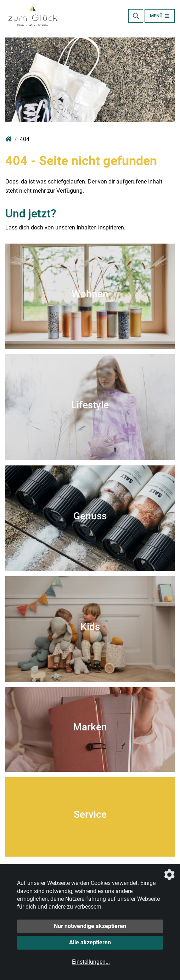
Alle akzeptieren (90, 942)
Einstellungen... (91, 962)
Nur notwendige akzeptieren (90, 926)
